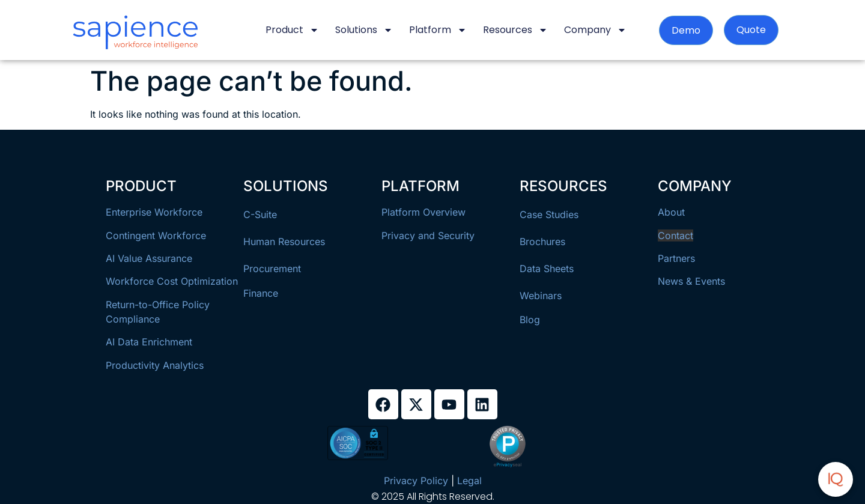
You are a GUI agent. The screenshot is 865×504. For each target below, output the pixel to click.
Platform (438, 30)
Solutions (364, 30)
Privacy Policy (416, 481)
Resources (515, 30)
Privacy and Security (428, 235)
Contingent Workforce (156, 235)
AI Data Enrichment (149, 342)
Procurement (272, 269)
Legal (469, 481)
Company (595, 30)
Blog (530, 320)
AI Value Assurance (149, 258)
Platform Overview (423, 212)
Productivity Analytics (155, 365)
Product (292, 30)
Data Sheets (547, 269)
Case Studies (549, 214)
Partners (676, 258)
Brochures (542, 241)
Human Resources (284, 241)
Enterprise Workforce (154, 212)
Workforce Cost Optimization (172, 281)
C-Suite (260, 214)
